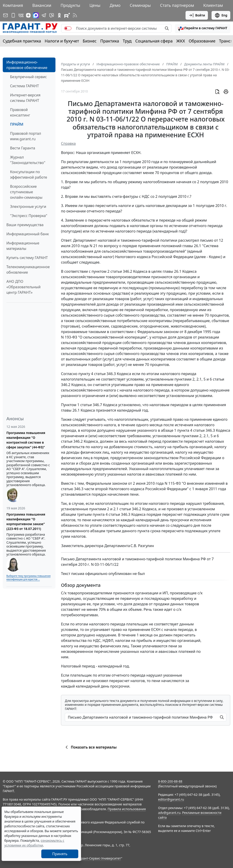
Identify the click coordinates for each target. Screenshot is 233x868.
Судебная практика (22, 41)
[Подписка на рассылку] (5, 15)
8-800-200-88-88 (170, 781)
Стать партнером (177, 5)
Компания (13, 5)
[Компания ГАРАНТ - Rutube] (67, 15)
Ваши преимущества (25, 225)
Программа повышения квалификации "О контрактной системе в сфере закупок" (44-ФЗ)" (26, 440)
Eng (221, 15)
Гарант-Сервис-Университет (99, 858)
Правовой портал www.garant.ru (26, 136)
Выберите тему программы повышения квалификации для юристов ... (28, 578)
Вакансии (42, 5)
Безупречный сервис (28, 77)
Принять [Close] (60, 854)
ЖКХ (181, 41)
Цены (95, 5)
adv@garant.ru (169, 813)
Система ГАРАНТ (25, 86)
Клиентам (213, 5)
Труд (127, 41)
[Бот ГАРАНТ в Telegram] (52, 15)
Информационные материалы (23, 246)
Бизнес (90, 41)
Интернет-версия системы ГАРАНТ (25, 98)
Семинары (140, 5)
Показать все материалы (90, 747)
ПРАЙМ (17, 124)
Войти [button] (197, 15)
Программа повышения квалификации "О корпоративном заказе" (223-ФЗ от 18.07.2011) (26, 521)
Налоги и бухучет (62, 41)
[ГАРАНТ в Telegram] (44, 15)
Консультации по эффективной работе (29, 175)
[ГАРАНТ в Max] (36, 15)
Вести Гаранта (23, 148)
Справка (68, 143)
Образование (202, 41)
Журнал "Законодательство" (28, 160)
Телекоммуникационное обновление (28, 270)
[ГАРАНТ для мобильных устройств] (13, 15)
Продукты (70, 5)
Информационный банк (28, 234)
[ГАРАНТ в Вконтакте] (21, 15)
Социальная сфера (154, 41)
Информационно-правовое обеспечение (27, 65)
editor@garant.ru (171, 799)
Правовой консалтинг (20, 112)
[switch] (68, 28)
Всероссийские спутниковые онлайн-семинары (26, 192)
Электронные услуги (28, 206)
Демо (115, 5)
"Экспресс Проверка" (29, 216)
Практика (110, 41)
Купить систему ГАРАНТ (27, 258)
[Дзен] (28, 15)
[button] (203, 28)
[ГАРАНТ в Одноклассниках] (59, 15)
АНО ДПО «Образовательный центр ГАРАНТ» (24, 287)
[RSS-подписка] (75, 15)
